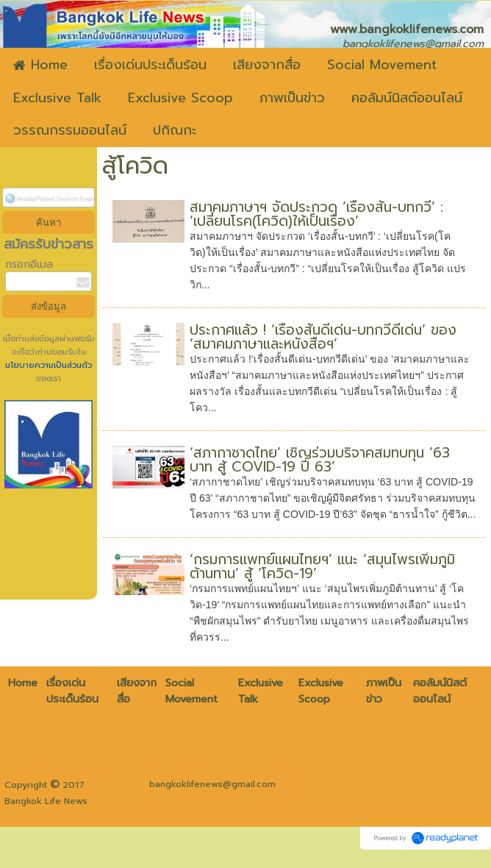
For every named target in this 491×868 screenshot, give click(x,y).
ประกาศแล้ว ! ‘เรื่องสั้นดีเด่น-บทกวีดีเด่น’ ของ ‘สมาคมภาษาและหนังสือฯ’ (323, 337)
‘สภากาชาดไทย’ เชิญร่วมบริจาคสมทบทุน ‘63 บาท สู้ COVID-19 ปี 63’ (320, 460)
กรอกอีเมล (29, 264)
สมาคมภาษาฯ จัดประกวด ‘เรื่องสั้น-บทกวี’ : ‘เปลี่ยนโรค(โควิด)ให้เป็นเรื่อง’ (316, 214)
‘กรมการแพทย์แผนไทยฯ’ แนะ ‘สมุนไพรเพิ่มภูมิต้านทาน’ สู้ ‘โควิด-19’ (322, 566)
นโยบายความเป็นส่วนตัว (49, 365)
